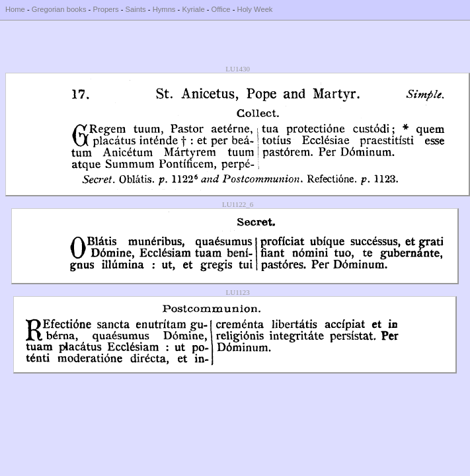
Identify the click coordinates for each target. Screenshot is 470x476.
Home (15, 9)
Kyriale (193, 9)
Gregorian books (59, 9)
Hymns (164, 9)
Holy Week (255, 9)
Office (221, 9)
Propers (105, 9)
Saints (136, 9)
